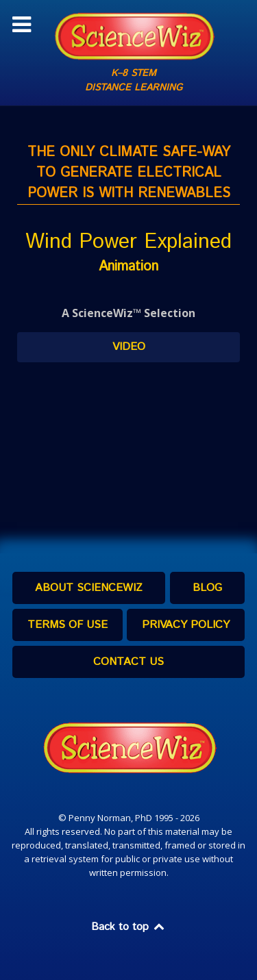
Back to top (129, 927)
